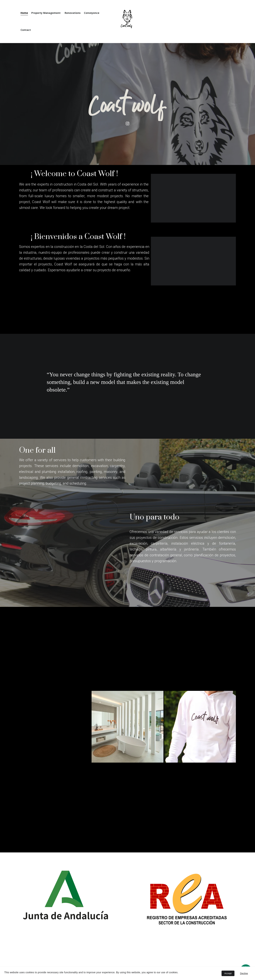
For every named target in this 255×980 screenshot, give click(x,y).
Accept (228, 973)
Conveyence (92, 13)
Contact (26, 30)
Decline (244, 973)
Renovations (73, 13)
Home (24, 13)
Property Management (46, 13)
